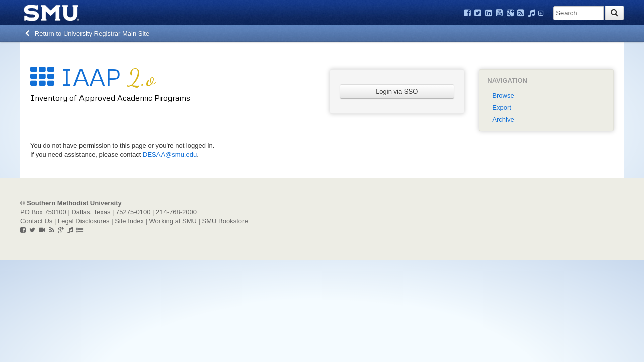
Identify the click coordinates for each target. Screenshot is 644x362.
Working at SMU (173, 221)
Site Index (129, 221)
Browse (503, 95)
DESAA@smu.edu (170, 155)
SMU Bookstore (225, 221)
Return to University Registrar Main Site (87, 33)
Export (502, 107)
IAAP (93, 77)
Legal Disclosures (84, 221)
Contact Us (36, 221)
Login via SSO (397, 91)
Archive (503, 119)
